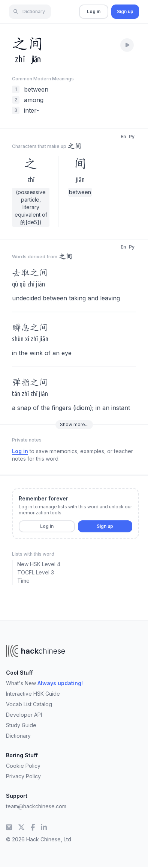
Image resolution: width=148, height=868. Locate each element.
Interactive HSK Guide (33, 694)
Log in (94, 11)
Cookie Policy (23, 766)
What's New (44, 683)
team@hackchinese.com (36, 806)
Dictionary (18, 736)
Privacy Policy (23, 776)
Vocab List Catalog (29, 704)
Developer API (24, 715)
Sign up (125, 11)
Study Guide (21, 725)
